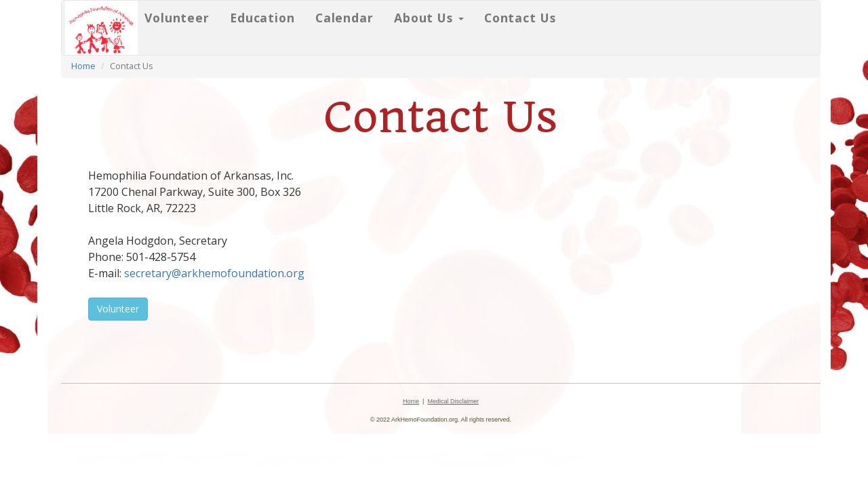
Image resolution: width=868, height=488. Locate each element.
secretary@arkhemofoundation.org (214, 273)
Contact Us (520, 18)
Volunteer (177, 18)
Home (83, 66)
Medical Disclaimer (453, 401)
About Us (429, 18)
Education (262, 18)
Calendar (344, 18)
